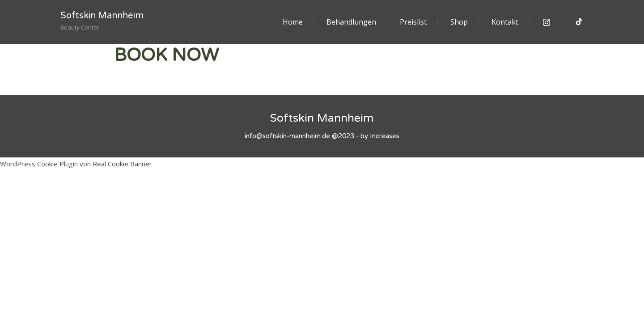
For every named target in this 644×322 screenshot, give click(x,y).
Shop (459, 22)
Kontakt (505, 22)
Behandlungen (351, 22)
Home (293, 22)
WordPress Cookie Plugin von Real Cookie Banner (76, 164)
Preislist (413, 22)
